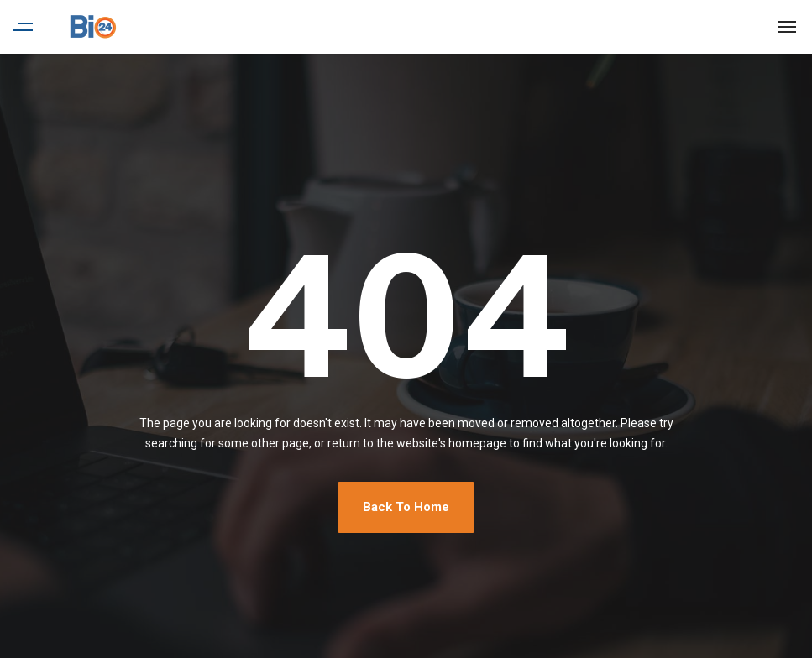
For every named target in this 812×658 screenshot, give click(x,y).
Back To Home (406, 507)
